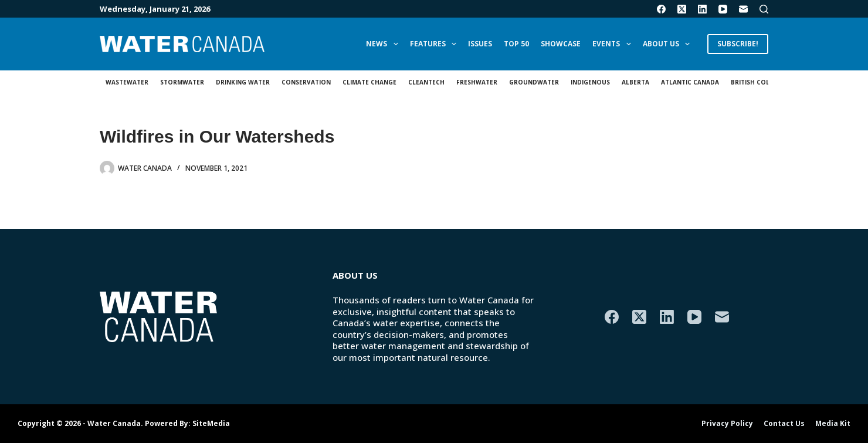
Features (435, 44)
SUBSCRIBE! (738, 44)
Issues (480, 44)
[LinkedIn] (702, 9)
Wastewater (127, 82)
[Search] (764, 9)
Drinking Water (243, 82)
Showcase (561, 44)
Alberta (635, 82)
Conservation (306, 82)
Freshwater (477, 82)
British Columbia (760, 82)
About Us (669, 44)
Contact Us (784, 424)
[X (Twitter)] (682, 9)
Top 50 (516, 44)
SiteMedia (211, 423)
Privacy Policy (727, 424)
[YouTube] (723, 9)
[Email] (743, 9)
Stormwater (182, 82)
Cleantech (426, 82)
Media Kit (833, 424)
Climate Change (369, 82)
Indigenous (590, 82)
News (384, 44)
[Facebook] (661, 9)
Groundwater (534, 82)
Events (614, 44)
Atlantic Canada (690, 82)
